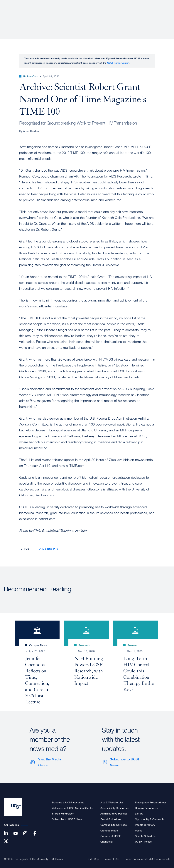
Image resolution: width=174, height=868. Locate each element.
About (53, 16)
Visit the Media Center (50, 762)
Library (139, 813)
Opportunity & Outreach (149, 819)
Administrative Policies (114, 813)
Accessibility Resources (115, 808)
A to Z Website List (112, 802)
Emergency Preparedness (151, 802)
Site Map (94, 859)
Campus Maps (109, 830)
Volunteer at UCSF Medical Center (73, 808)
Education (118, 16)
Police (139, 830)
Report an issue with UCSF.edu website (147, 859)
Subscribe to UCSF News (125, 762)
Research (97, 16)
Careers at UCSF (111, 836)
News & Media (143, 16)
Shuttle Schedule (145, 836)
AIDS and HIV (49, 549)
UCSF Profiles (143, 842)
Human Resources (146, 808)
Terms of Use (112, 859)
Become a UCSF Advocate (68, 802)
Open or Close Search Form (164, 16)
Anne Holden (31, 131)
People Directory (145, 825)
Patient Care (74, 16)
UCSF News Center (118, 63)
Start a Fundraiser (63, 813)
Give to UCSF (156, 4)
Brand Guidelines (111, 819)
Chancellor (107, 842)
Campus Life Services (114, 825)
